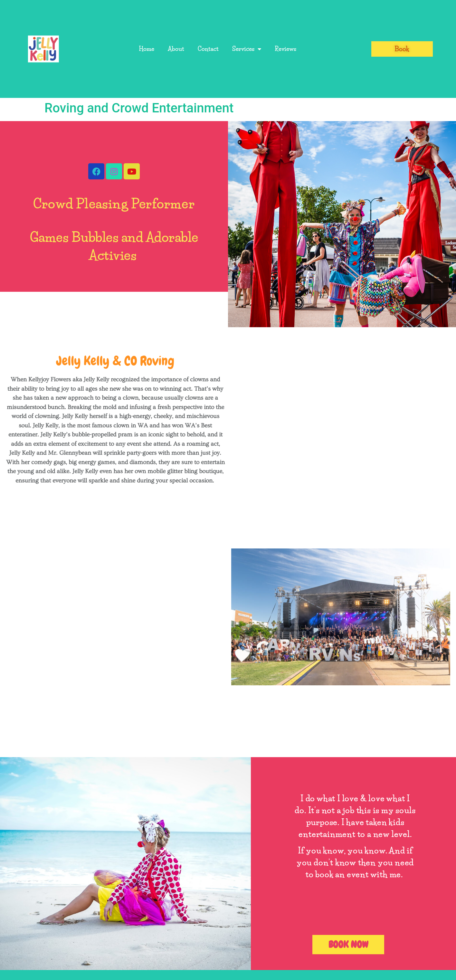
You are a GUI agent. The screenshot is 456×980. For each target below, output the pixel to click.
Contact (208, 49)
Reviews (285, 49)
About (176, 49)
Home (147, 49)
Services (247, 49)
